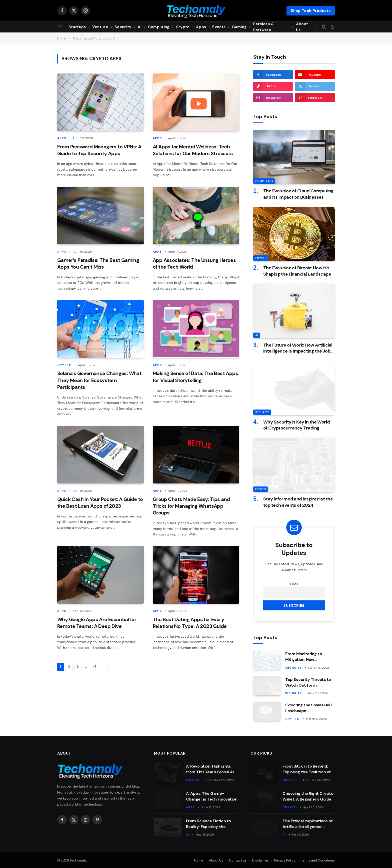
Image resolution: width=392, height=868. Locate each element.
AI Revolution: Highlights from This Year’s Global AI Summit (210, 769)
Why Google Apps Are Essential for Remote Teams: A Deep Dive (97, 622)
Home (199, 860)
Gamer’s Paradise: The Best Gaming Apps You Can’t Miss (98, 263)
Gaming (239, 27)
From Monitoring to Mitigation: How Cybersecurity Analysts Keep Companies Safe (308, 657)
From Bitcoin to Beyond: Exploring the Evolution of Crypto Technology (307, 769)
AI (140, 27)
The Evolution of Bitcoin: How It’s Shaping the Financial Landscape (297, 271)
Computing (159, 27)
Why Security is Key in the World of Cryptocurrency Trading (297, 425)
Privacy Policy (285, 860)
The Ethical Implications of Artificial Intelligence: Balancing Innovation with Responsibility (307, 823)
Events (219, 27)
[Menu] (60, 27)
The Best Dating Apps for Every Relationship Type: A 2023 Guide (190, 622)
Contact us (238, 860)
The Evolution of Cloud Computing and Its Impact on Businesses (298, 194)
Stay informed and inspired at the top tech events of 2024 (298, 502)
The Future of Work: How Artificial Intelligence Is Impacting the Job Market (298, 348)
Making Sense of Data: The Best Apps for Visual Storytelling (195, 376)
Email (294, 584)
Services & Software (264, 27)
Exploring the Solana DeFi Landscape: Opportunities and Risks (309, 708)
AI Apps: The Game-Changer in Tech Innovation (212, 796)
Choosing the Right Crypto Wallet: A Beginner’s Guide (308, 796)
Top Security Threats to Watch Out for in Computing (308, 682)
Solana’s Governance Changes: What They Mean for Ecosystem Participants (99, 380)
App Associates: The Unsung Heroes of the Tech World (194, 263)
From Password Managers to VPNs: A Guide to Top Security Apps (99, 150)
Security (123, 27)
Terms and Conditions (318, 860)
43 (94, 666)
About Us (302, 27)
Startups (77, 27)
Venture (100, 27)
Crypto (183, 27)
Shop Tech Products (311, 11)
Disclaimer (260, 860)
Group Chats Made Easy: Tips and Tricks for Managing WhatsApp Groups (191, 505)
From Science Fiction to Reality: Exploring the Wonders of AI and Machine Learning (212, 823)
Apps (201, 27)
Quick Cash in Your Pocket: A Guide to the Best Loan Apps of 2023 (100, 502)
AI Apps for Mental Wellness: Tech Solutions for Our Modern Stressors (193, 150)
